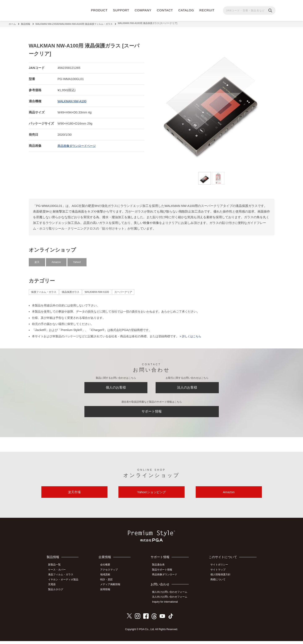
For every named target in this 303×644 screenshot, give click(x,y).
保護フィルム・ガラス (44, 290)
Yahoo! (77, 260)
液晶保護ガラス (71, 290)
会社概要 (108, 569)
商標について (219, 584)
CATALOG (186, 10)
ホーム (12, 23)
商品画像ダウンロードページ (78, 144)
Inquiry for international (167, 605)
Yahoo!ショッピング (151, 496)
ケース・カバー (59, 574)
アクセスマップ (111, 574)
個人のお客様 (116, 387)
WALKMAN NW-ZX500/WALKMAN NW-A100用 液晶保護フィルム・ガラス (74, 23)
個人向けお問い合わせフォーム (172, 596)
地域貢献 (108, 579)
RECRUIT (207, 10)
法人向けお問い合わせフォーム (172, 601)
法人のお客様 (187, 387)
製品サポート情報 (164, 574)
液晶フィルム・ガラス (62, 579)
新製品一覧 (56, 569)
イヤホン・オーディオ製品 (65, 584)
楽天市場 (74, 496)
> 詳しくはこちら (191, 335)
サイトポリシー (221, 569)
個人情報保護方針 (222, 579)
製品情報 (26, 23)
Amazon (56, 260)
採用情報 (108, 593)
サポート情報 (152, 413)
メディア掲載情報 (113, 588)
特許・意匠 (109, 584)
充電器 (54, 588)
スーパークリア (123, 290)
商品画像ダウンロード (167, 579)
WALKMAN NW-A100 (73, 99)
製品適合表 (160, 569)
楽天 (37, 260)
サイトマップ (219, 574)
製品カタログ (57, 593)
